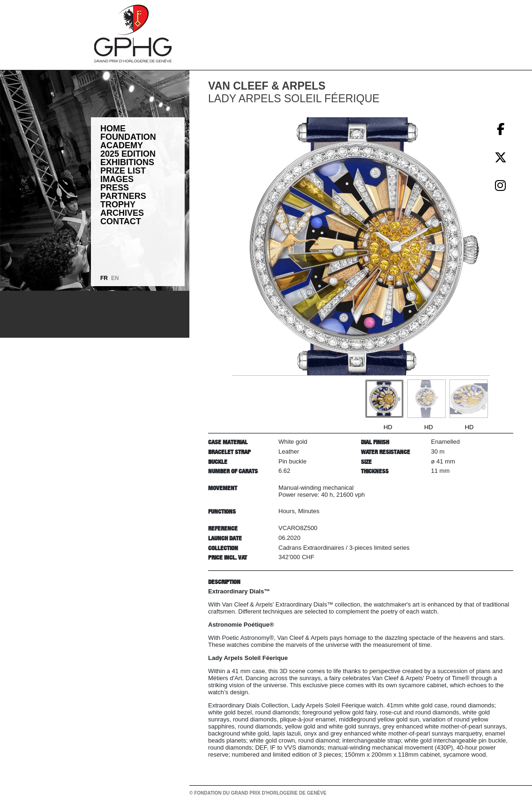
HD (388, 427)
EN (115, 278)
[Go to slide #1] (384, 399)
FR (104, 278)
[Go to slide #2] (427, 399)
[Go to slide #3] (469, 399)
